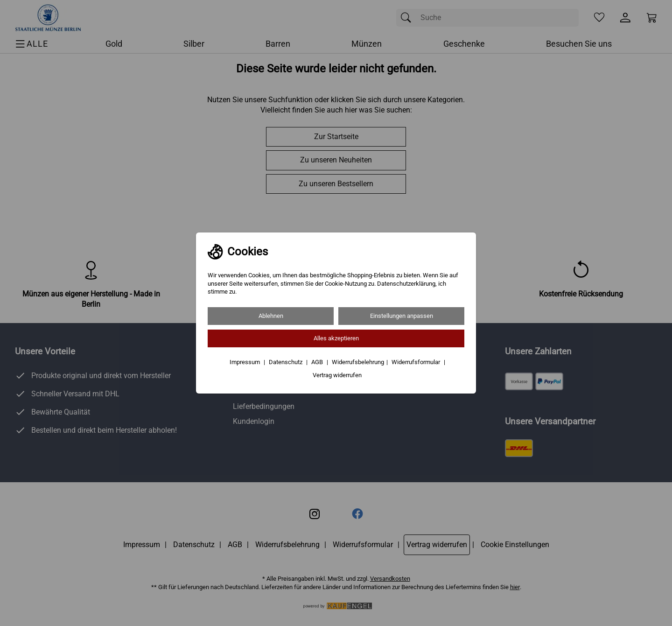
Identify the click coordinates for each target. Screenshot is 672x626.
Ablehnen (271, 316)
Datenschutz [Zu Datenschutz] (286, 362)
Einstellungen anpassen (402, 316)
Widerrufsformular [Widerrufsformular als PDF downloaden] (416, 362)
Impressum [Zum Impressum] (245, 362)
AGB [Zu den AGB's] (318, 362)
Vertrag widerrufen (337, 375)
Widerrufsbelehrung (358, 362)
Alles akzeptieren (336, 338)
